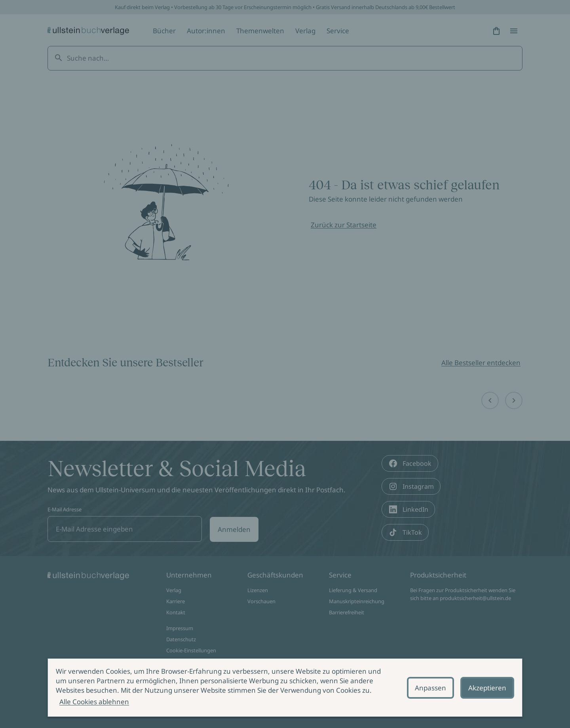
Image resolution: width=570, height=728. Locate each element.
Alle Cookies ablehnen (94, 702)
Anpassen (430, 688)
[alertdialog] (285, 688)
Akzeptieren (487, 688)
